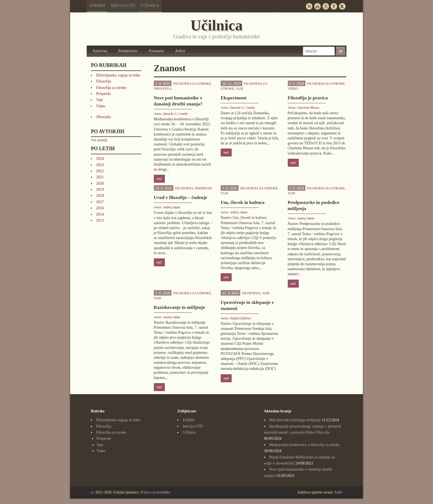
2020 (100, 183)
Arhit (338, 492)
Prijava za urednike (155, 492)
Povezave (156, 51)
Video (101, 106)
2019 (100, 189)
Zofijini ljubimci (241, 318)
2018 (100, 196)
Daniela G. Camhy (175, 114)
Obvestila (104, 117)
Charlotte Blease (308, 108)
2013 (100, 220)
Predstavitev (128, 51)
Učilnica (150, 6)
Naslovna (100, 51)
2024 (100, 159)
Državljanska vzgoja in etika (118, 75)
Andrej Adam (172, 207)
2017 (100, 202)
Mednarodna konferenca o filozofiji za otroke (304, 445)
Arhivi (180, 51)
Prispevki (103, 94)
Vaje (100, 100)
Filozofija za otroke (111, 88)
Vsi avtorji (99, 140)
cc (93, 492)
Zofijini (97, 6)
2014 (100, 214)
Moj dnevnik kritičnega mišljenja (295, 420)
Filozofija (104, 81)
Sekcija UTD (123, 6)
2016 (100, 208)
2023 (100, 165)
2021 (100, 177)
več (159, 179)
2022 (100, 171)
